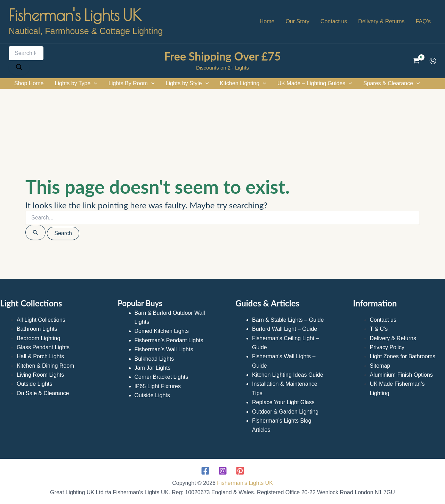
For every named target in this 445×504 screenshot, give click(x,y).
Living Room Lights (40, 375)
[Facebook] (205, 471)
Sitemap (380, 366)
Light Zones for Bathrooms (403, 356)
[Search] (19, 68)
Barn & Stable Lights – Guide (288, 320)
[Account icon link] (433, 61)
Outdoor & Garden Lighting (285, 412)
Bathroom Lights (37, 329)
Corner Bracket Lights (161, 377)
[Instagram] (223, 471)
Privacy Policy (387, 347)
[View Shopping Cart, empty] (416, 61)
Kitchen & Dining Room (45, 366)
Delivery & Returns (393, 338)
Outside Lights (34, 384)
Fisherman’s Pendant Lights (169, 340)
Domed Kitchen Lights (162, 331)
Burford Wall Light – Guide (285, 329)
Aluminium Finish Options (401, 375)
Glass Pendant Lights (43, 347)
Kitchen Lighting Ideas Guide (288, 375)
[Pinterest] (240, 471)
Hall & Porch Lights (40, 356)
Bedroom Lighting (38, 338)
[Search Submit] (35, 232)
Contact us (383, 320)
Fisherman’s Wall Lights (164, 349)
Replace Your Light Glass (283, 402)
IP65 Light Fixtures (158, 386)
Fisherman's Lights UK (75, 15)
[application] (94, 83)
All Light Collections (41, 320)
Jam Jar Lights (153, 368)
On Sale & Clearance (43, 393)
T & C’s (379, 329)
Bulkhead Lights (154, 359)
